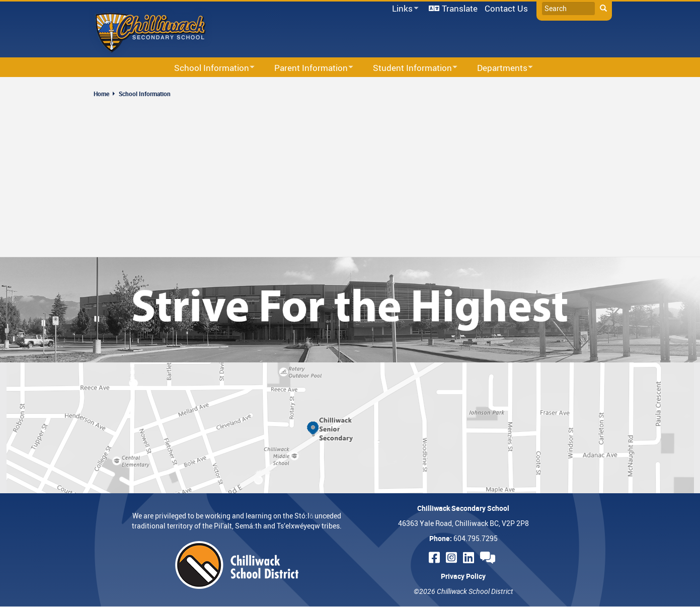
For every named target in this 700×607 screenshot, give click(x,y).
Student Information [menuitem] (409, 68)
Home (101, 94)
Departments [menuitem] (498, 68)
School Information (145, 94)
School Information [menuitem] (208, 68)
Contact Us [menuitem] (506, 8)
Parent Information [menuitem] (307, 68)
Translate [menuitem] (460, 8)
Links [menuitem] (404, 9)
